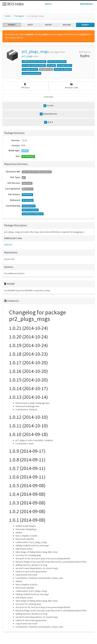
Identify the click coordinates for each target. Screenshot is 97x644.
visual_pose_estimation (31, 73)
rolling (67, 25)
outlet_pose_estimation (57, 62)
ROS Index (13, 4)
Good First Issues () (30, 210)
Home (8, 16)
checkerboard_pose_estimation (34, 62)
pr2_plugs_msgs (35, 51)
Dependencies (48, 114)
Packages (19, 16)
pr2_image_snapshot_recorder (34, 65)
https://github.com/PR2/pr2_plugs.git (37, 172)
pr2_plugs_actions (64, 65)
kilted (48, 25)
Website (8, 245)
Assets (49, 106)
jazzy (30, 25)
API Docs (25, 86)
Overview (48, 97)
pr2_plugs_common (30, 69)
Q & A (48, 122)
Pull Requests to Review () (33, 214)
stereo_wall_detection (63, 69)
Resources (87, 4)
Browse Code (72, 86)
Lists (49, 4)
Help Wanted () (29, 206)
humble (12, 25)
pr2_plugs (27, 56)
